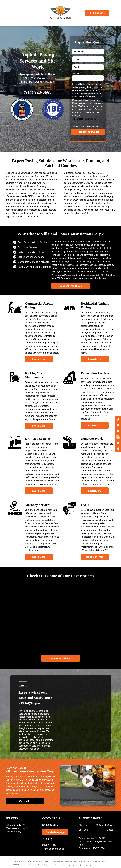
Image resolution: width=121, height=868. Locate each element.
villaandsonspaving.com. (84, 119)
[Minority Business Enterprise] (53, 109)
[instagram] (48, 840)
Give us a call (88, 210)
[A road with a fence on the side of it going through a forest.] (29, 603)
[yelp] (52, 840)
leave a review (25, 743)
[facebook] (43, 840)
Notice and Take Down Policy (75, 861)
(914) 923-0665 (38, 92)
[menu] (115, 13)
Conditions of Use (57, 861)
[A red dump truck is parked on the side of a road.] (60, 630)
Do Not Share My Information (38, 861)
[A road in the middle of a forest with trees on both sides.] (61, 594)
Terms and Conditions (53, 849)
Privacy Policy (49, 845)
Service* (76, 73)
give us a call (94, 533)
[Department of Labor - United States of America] (22, 109)
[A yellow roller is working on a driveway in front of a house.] (25, 639)
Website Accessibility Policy (96, 861)
